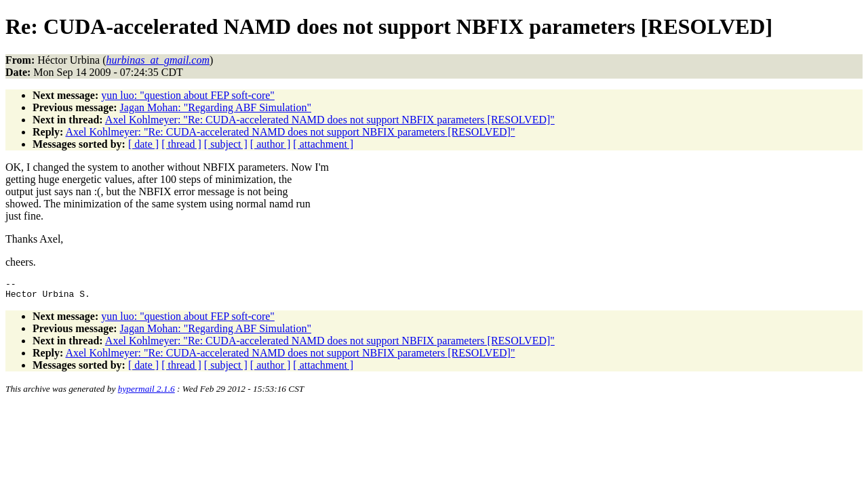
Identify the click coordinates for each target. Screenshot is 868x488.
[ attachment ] (323, 144)
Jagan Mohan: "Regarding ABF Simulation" (216, 107)
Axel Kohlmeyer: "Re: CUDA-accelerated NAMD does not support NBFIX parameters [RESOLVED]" (330, 120)
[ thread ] (181, 144)
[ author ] (271, 144)
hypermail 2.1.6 (146, 393)
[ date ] (143, 144)
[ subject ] (226, 144)
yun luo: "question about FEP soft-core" (188, 95)
